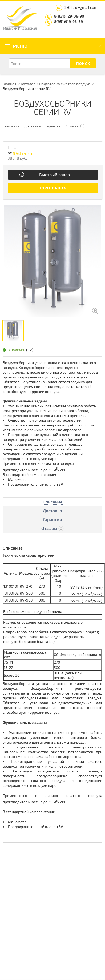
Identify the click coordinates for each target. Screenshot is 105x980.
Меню (20, 46)
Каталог (28, 84)
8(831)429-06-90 (69, 16)
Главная (10, 84)
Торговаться (53, 188)
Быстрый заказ (54, 174)
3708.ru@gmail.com (81, 7)
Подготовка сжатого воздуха (65, 84)
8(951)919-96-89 (68, 21)
